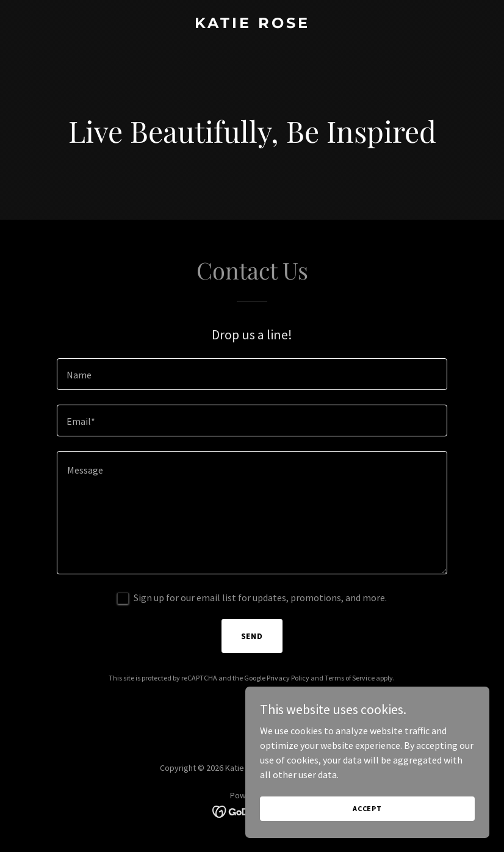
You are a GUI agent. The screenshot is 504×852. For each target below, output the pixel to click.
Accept (367, 808)
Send (252, 636)
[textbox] (252, 374)
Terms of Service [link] (350, 678)
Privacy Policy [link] (288, 678)
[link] (252, 24)
